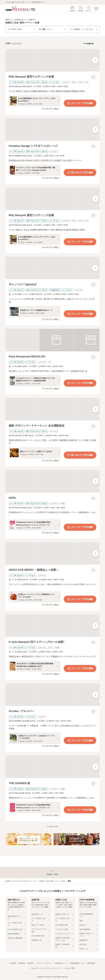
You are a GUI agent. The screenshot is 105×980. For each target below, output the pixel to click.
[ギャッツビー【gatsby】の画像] (52, 268)
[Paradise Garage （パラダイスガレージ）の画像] (52, 129)
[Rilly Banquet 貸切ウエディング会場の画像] (52, 60)
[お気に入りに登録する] (93, 77)
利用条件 (31, 963)
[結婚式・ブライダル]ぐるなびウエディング (21, 881)
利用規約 (22, 963)
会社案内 (13, 963)
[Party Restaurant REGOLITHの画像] (52, 340)
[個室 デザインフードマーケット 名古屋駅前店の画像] (52, 409)
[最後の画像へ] (95, 60)
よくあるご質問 (69, 968)
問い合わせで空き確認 (80, 172)
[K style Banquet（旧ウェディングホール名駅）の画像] (52, 625)
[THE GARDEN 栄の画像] (52, 767)
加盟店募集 (91, 963)
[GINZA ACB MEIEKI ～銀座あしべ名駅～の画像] (52, 553)
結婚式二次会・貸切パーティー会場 (52, 881)
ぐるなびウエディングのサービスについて (46, 968)
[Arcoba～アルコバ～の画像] (52, 695)
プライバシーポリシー (44, 963)
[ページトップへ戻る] (52, 873)
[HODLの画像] (52, 481)
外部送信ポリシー (61, 963)
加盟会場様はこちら (77, 963)
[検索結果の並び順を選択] (90, 44)
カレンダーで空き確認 (80, 103)
